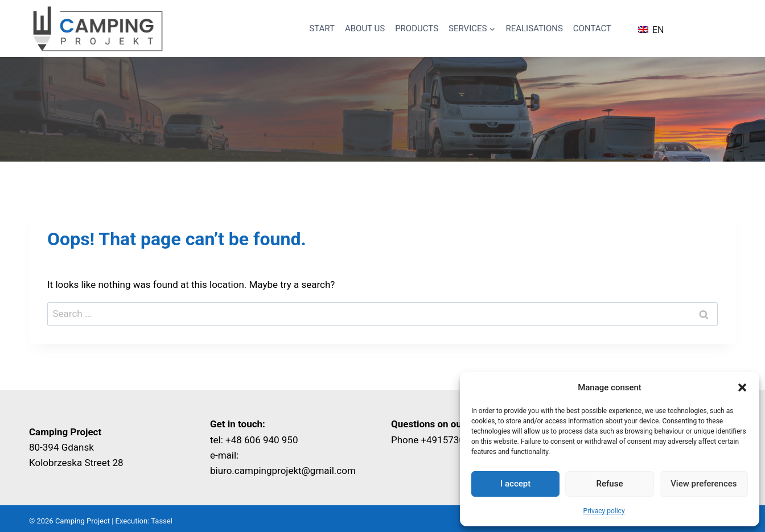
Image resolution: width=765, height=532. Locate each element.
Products (417, 28)
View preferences (704, 484)
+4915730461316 (459, 440)
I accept (515, 484)
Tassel (162, 521)
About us (365, 28)
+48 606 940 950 (262, 440)
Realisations (534, 28)
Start (322, 28)
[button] (742, 387)
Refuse (610, 484)
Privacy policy (604, 511)
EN (651, 30)
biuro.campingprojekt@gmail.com (283, 471)
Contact (592, 28)
